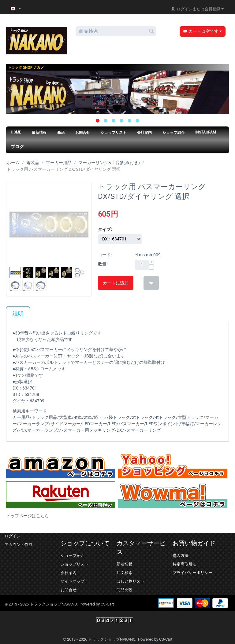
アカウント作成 (19, 545)
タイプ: (105, 229)
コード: (105, 255)
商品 (61, 133)
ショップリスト (114, 133)
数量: (103, 264)
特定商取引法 (185, 564)
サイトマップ (73, 581)
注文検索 (125, 573)
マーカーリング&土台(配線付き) (109, 163)
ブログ (17, 147)
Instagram (205, 132)
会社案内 (144, 133)
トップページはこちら (28, 516)
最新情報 (39, 133)
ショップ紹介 (173, 133)
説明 (18, 314)
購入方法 (181, 556)
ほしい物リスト (131, 581)
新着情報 (125, 564)
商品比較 (125, 590)
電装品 (33, 163)
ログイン (13, 536)
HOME (16, 132)
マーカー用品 (59, 163)
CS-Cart (107, 604)
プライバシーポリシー (192, 573)
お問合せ (83, 133)
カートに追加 (116, 283)
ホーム (13, 163)
